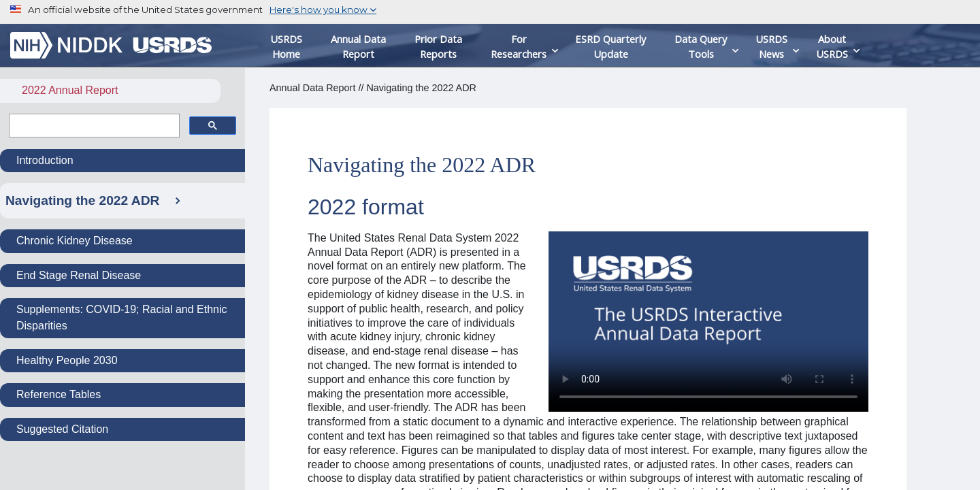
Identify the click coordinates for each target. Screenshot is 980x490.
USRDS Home (286, 46)
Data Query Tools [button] (701, 46)
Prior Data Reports (438, 46)
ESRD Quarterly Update (610, 46)
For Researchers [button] (519, 46)
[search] (93, 126)
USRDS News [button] (771, 46)
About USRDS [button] (832, 46)
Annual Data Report (358, 46)
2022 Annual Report (70, 90)
